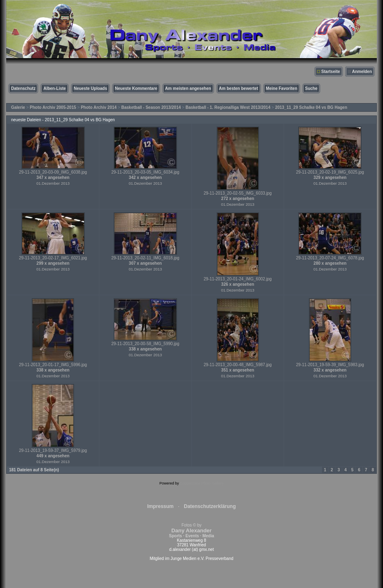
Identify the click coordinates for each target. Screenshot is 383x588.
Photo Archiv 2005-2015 (53, 107)
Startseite (331, 72)
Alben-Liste (54, 88)
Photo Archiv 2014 (99, 107)
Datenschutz (23, 88)
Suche (311, 88)
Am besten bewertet (239, 88)
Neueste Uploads (90, 88)
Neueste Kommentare (136, 88)
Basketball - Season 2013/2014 (151, 107)
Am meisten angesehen (188, 88)
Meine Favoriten (282, 88)
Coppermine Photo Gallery (202, 483)
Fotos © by (191, 530)
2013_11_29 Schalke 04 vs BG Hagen (311, 107)
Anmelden (362, 72)
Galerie (18, 107)
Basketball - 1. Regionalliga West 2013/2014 (228, 107)
